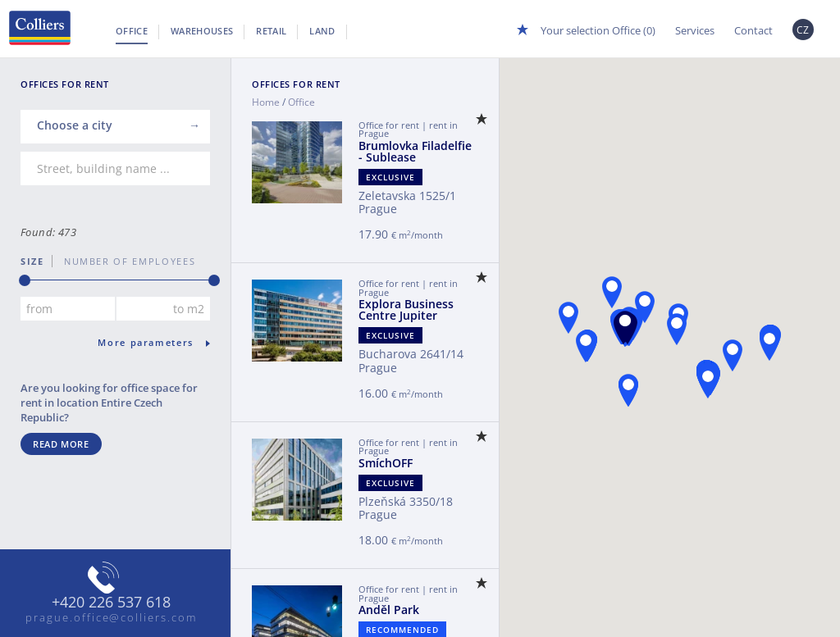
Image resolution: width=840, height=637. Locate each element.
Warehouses (202, 31)
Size (32, 261)
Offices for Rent (296, 84)
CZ (803, 30)
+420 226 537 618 (111, 603)
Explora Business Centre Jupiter (406, 309)
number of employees (124, 261)
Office (132, 31)
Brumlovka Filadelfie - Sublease (415, 151)
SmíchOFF (386, 463)
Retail (271, 31)
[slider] (25, 280)
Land (322, 31)
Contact (753, 30)
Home (266, 102)
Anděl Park (389, 610)
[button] (625, 327)
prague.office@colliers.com (111, 617)
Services (695, 30)
